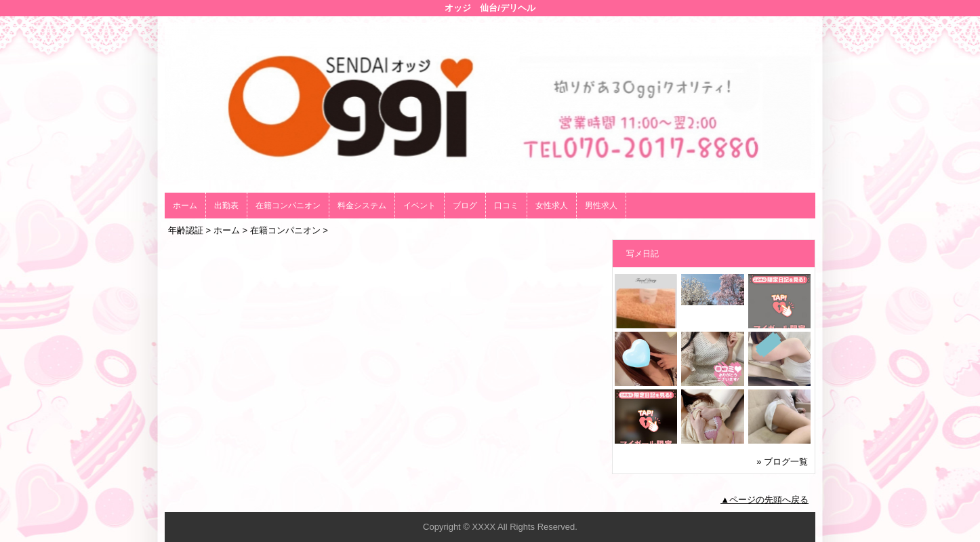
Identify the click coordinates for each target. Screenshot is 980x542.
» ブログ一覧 (782, 462)
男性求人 (601, 206)
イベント (420, 206)
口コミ (506, 206)
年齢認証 (186, 230)
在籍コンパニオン (288, 206)
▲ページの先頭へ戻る (764, 500)
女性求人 (552, 206)
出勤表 (226, 206)
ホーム (185, 206)
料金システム (362, 206)
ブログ (465, 206)
